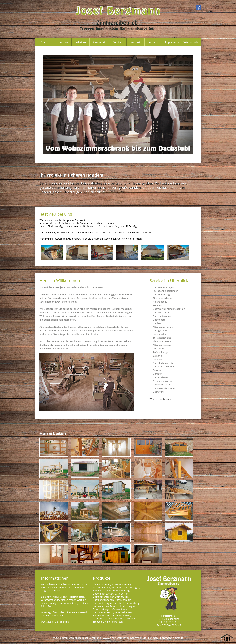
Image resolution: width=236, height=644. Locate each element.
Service (117, 42)
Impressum (172, 42)
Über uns (62, 42)
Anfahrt (154, 42)
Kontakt (136, 42)
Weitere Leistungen (160, 399)
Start (44, 42)
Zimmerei (99, 42)
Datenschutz (190, 42)
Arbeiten (81, 42)
